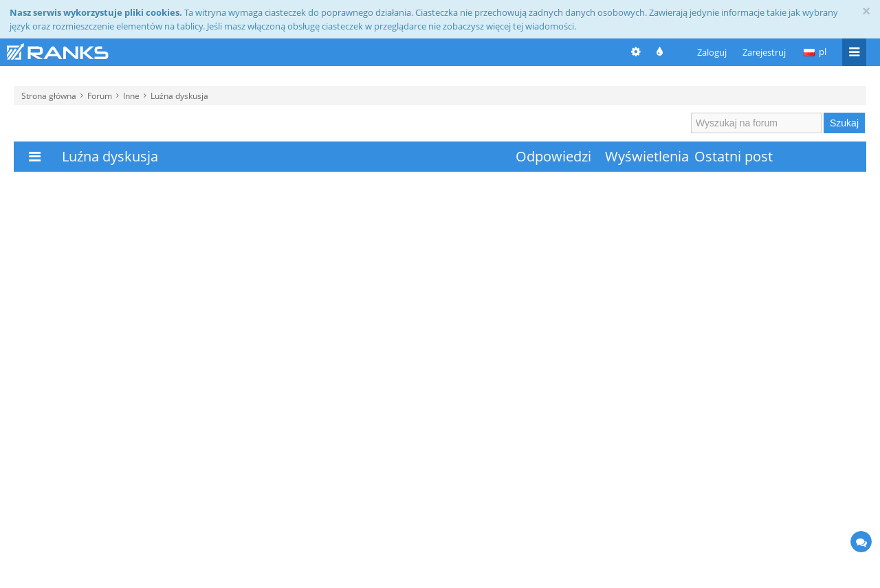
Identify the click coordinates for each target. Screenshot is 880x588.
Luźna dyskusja (179, 95)
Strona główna (49, 95)
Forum (100, 95)
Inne (131, 95)
